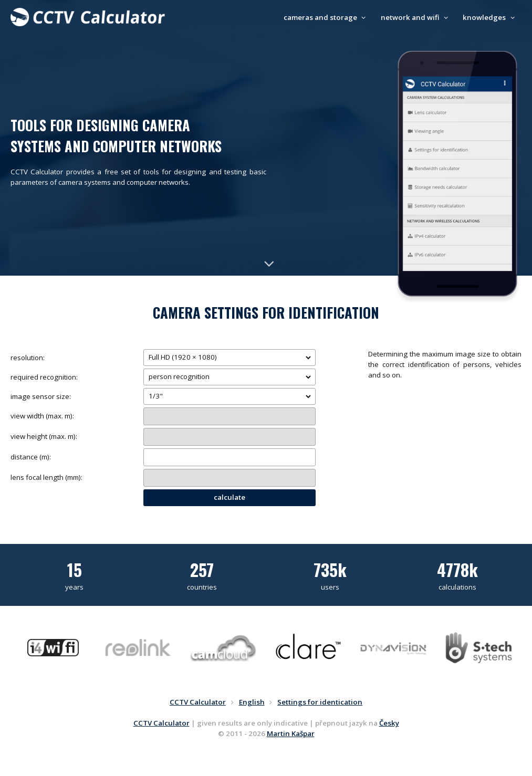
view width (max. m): (42, 416)
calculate (230, 497)
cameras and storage (326, 17)
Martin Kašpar (291, 733)
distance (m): (31, 457)
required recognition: (44, 377)
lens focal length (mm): (46, 477)
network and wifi (416, 17)
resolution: (28, 358)
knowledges (490, 17)
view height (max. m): (44, 436)
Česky (389, 723)
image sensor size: (41, 396)
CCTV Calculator (161, 723)
